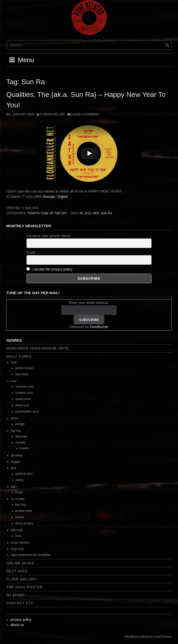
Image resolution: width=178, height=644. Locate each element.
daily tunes (19, 356)
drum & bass (24, 523)
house (19, 517)
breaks (24, 448)
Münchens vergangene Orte (37, 348)
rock (18, 536)
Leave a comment (85, 114)
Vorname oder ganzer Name (48, 236)
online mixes (20, 563)
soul (14, 381)
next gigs (17, 571)
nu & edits (18, 499)
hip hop (16, 431)
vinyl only (17, 549)
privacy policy (21, 620)
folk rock (17, 530)
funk (14, 362)
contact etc (20, 603)
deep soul (22, 405)
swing (19, 480)
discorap (21, 436)
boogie (20, 424)
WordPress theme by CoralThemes (148, 637)
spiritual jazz (24, 474)
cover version (20, 543)
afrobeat (16, 455)
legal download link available (31, 555)
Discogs (49, 197)
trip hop (20, 505)
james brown (24, 368)
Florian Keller (52, 114)
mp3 (96, 213)
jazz (88, 213)
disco (14, 418)
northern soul (24, 387)
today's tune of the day (47, 213)
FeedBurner (99, 327)
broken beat (24, 511)
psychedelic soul (27, 412)
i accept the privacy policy (52, 269)
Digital (63, 197)
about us (17, 625)
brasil (19, 492)
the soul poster (24, 587)
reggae (16, 462)
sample (20, 442)
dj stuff (15, 595)
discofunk (22, 374)
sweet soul (23, 399)
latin (14, 487)
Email (31, 252)
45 (81, 213)
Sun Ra (106, 213)
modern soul (24, 393)
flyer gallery (22, 579)
